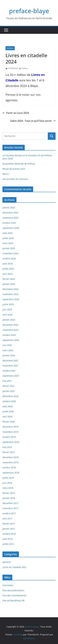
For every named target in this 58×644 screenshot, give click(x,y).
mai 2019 (7, 447)
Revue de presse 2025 (14, 169)
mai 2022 (7, 345)
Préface (25, 68)
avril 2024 (7, 274)
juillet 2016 (8, 544)
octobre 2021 (9, 371)
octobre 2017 (9, 513)
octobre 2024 (9, 259)
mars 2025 (8, 243)
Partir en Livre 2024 (16, 113)
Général (10, 48)
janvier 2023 (9, 320)
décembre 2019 (10, 427)
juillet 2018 (8, 478)
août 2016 (8, 539)
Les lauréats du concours (15, 179)
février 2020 (9, 422)
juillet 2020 (8, 411)
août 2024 (8, 264)
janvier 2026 (9, 208)
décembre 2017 (10, 503)
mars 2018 (8, 488)
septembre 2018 (11, 473)
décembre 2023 (10, 289)
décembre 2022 (10, 325)
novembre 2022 (10, 330)
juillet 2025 (8, 238)
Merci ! (6, 174)
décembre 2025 (10, 213)
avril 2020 (7, 417)
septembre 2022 (11, 340)
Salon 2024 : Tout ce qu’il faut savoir (33, 121)
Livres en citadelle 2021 (14, 567)
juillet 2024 (8, 269)
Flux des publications (13, 590)
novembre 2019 (10, 432)
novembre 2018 (10, 462)
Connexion (8, 585)
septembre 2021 (11, 376)
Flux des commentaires (14, 595)
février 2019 (9, 452)
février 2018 (9, 493)
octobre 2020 (9, 401)
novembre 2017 (10, 508)
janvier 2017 (9, 529)
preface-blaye (29, 11)
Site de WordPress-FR (13, 601)
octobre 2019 (9, 437)
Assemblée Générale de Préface (19, 164)
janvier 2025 (9, 248)
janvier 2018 (9, 498)
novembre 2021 (10, 366)
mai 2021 (7, 381)
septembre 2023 (11, 299)
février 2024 (9, 279)
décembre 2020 (10, 396)
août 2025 (8, 233)
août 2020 (8, 406)
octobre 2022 (9, 335)
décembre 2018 (10, 457)
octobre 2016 (9, 534)
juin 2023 (7, 309)
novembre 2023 (10, 294)
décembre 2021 (10, 360)
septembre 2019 (11, 442)
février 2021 (9, 386)
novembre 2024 (10, 253)
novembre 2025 (10, 218)
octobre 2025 (9, 223)
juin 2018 (7, 483)
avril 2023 (7, 315)
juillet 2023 (8, 304)
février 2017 (9, 524)
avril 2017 (7, 518)
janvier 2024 (9, 284)
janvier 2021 (9, 391)
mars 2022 (8, 350)
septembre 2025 (11, 228)
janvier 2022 (9, 355)
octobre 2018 (9, 468)
